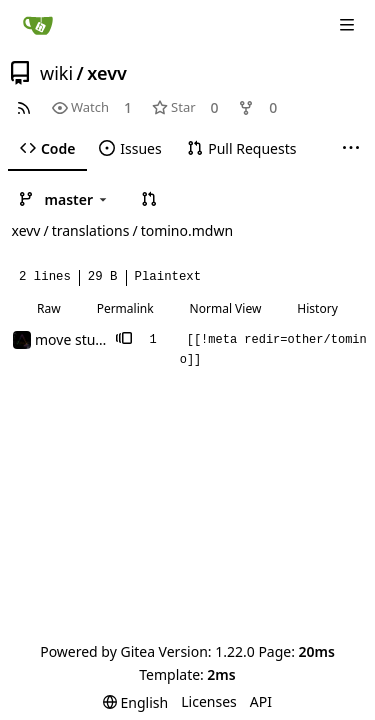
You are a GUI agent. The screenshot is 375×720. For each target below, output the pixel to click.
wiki (56, 73)
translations (91, 230)
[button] (149, 199)
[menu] (135, 702)
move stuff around (95, 339)
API (261, 701)
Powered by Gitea (97, 651)
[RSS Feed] (24, 107)
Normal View (226, 308)
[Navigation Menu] (347, 25)
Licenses (209, 701)
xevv (107, 73)
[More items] (351, 149)
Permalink (125, 308)
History (317, 308)
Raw (49, 308)
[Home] (38, 25)
